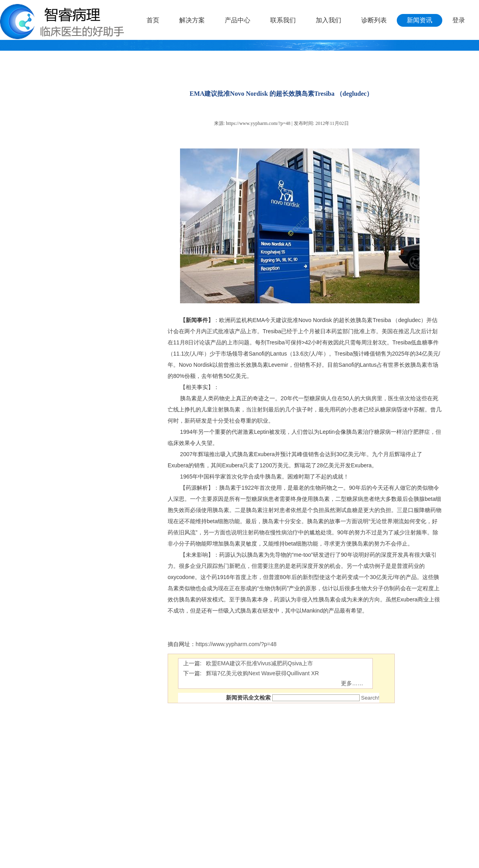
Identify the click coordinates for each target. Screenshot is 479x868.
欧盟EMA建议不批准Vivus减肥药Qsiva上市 (259, 663)
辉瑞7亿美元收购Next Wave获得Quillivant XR (262, 673)
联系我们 (283, 20)
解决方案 (192, 20)
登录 (459, 20)
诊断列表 (374, 20)
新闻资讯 (420, 20)
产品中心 (238, 20)
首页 (153, 20)
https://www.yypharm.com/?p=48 (258, 123)
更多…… (352, 683)
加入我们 (329, 20)
